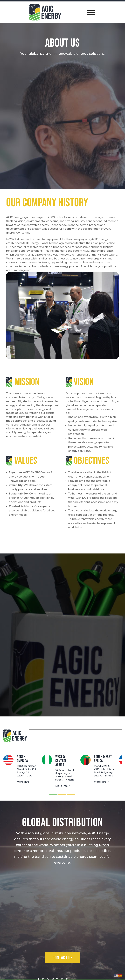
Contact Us (62, 958)
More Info (23, 782)
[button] (53, 794)
